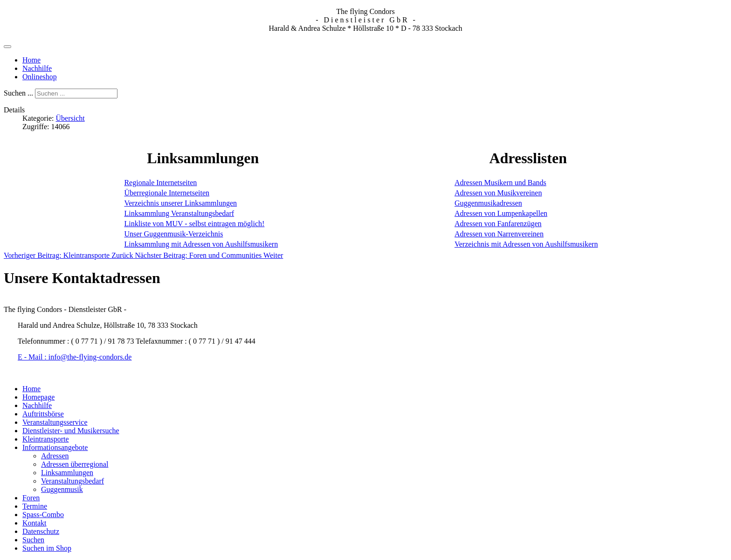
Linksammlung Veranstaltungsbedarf (179, 213)
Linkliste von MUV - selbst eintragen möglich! (194, 224)
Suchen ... (18, 93)
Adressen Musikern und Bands (500, 183)
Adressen (55, 456)
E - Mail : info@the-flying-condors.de (75, 357)
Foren (31, 498)
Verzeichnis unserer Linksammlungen (180, 203)
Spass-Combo (43, 515)
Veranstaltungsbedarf (72, 481)
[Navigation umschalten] (7, 47)
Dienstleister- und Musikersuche (71, 431)
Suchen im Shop (47, 548)
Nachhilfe (37, 68)
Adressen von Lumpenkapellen (501, 213)
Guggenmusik (62, 489)
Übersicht (70, 118)
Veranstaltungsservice (55, 422)
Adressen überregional (75, 464)
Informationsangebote (55, 447)
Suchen (33, 540)
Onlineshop (40, 77)
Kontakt (34, 523)
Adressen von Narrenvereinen (499, 234)
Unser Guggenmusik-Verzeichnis (173, 234)
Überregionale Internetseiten (167, 193)
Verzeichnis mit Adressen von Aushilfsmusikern (526, 244)
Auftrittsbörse (43, 414)
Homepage (38, 397)
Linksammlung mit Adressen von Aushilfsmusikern (201, 244)
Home (31, 60)
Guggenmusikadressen (488, 203)
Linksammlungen (67, 473)
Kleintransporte (46, 439)
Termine (35, 506)
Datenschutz (41, 531)
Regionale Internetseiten (160, 183)
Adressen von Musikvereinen (498, 193)
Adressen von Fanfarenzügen (498, 224)
